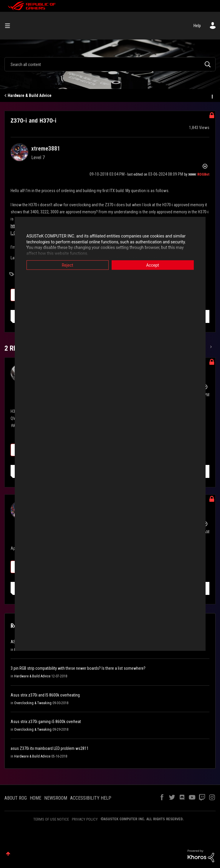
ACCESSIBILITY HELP (91, 798)
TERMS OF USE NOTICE (51, 819)
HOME (35, 798)
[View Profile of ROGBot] (203, 174)
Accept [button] (153, 265)
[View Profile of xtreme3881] (46, 148)
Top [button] (8, 854)
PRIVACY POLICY (85, 819)
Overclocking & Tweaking (33, 703)
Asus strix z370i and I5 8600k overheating (45, 695)
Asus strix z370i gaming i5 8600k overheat (46, 722)
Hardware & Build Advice (30, 95)
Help (197, 26)
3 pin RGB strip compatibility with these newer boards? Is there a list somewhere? (78, 668)
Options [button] (212, 96)
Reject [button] (68, 265)
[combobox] (110, 64)
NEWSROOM (56, 798)
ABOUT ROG (16, 798)
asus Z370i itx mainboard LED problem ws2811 (50, 748)
